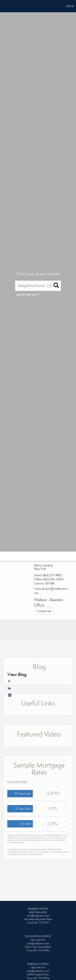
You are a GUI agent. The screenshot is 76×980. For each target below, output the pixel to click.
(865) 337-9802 (52, 575)
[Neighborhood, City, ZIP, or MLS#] (38, 286)
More (70, 6)
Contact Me (44, 611)
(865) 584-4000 (53, 579)
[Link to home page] (4, 6)
